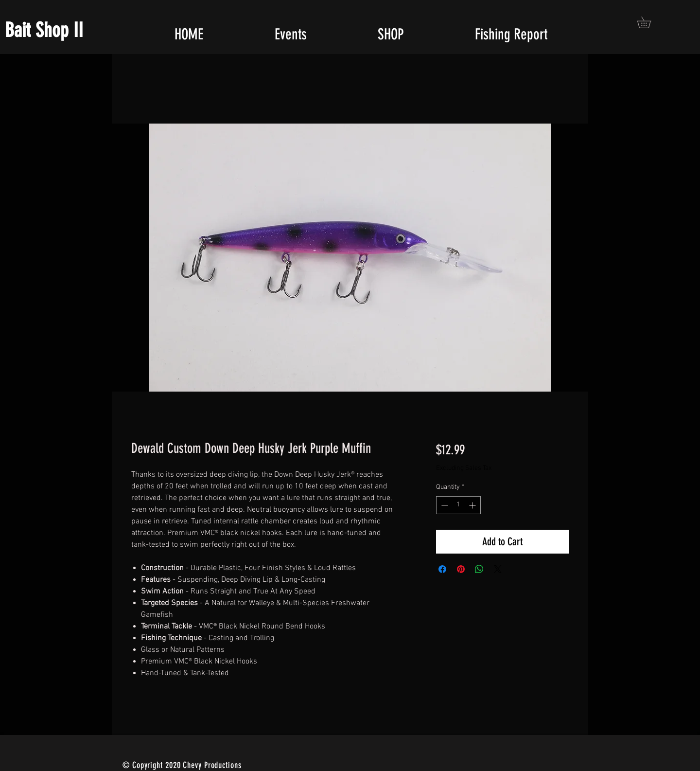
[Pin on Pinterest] (461, 569)
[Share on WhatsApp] (479, 569)
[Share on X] (498, 569)
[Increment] (473, 505)
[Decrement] (444, 505)
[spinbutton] (458, 505)
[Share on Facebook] (442, 569)
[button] (649, 22)
